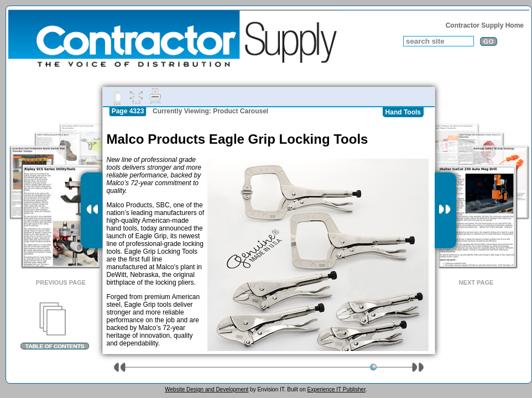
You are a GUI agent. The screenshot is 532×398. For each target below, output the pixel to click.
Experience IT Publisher (336, 389)
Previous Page (61, 282)
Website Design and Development (207, 389)
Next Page (476, 282)
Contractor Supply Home (485, 25)
